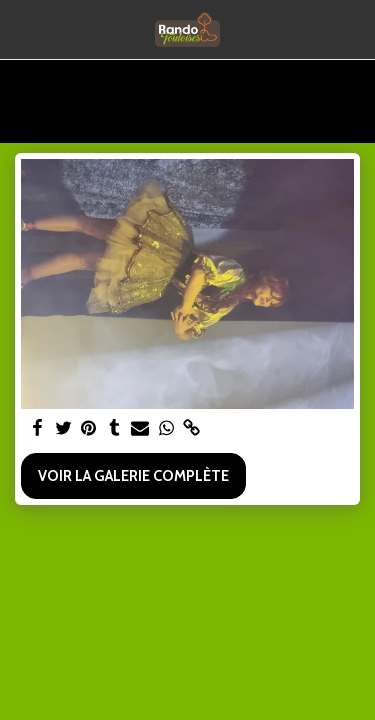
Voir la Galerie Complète (133, 476)
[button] (22, 29)
